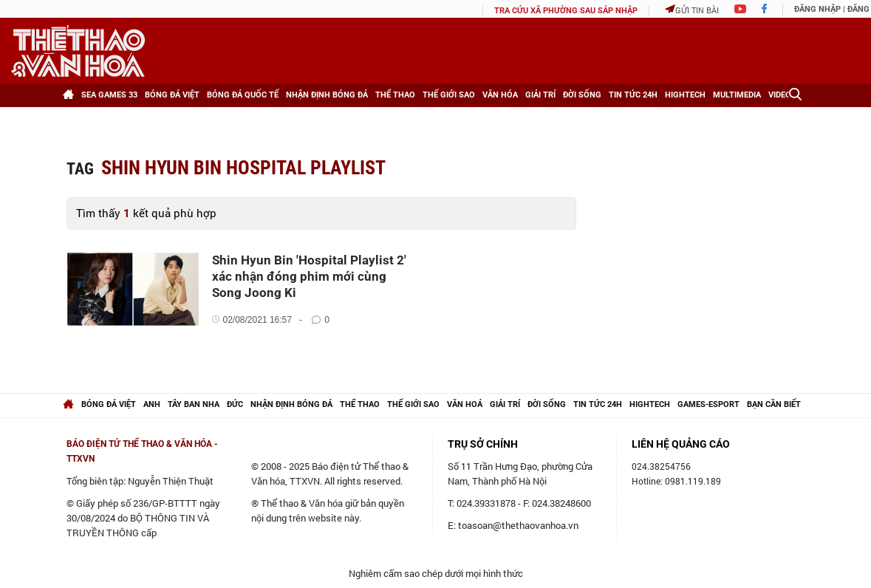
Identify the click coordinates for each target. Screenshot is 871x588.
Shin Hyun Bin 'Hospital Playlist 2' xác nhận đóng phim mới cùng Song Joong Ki (309, 276)
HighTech (685, 95)
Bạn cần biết (774, 404)
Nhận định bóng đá (327, 95)
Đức (235, 404)
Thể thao (395, 95)
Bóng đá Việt (172, 95)
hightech (650, 404)
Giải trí (540, 95)
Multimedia (737, 95)
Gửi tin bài (692, 10)
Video (780, 95)
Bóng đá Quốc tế (243, 95)
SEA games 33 (109, 95)
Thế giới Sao (449, 95)
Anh (152, 404)
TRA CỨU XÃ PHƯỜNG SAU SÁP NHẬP (566, 11)
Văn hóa (500, 95)
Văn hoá (465, 404)
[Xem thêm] (78, 119)
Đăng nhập (817, 9)
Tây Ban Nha (194, 404)
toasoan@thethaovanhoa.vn (518, 525)
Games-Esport (708, 404)
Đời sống (582, 95)
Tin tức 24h (633, 95)
